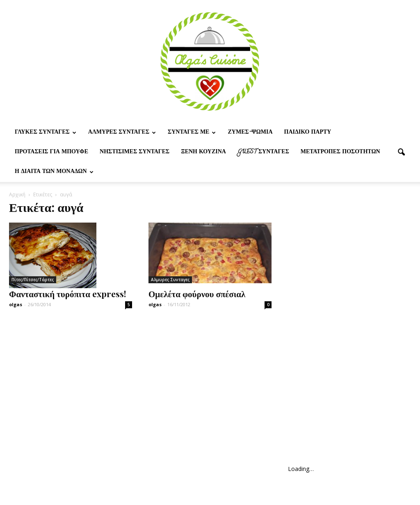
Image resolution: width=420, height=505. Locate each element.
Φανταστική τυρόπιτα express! (67, 293)
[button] (401, 152)
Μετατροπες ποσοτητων (340, 152)
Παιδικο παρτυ (308, 133)
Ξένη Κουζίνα (203, 152)
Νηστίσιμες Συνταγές (135, 152)
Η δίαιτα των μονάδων (54, 172)
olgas (16, 304)
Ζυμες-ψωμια (250, 133)
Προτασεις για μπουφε (51, 152)
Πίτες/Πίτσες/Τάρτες (33, 280)
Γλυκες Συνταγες (46, 133)
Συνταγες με (192, 133)
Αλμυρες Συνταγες (122, 133)
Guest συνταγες (263, 152)
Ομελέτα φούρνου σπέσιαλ (197, 293)
